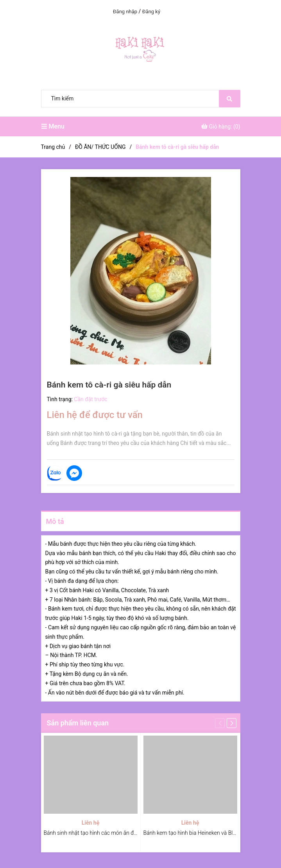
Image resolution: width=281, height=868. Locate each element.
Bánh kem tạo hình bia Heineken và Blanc (192, 833)
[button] (232, 723)
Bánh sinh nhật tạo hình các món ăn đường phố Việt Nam (112, 833)
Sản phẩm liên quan (78, 723)
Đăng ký (151, 12)
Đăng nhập (125, 12)
